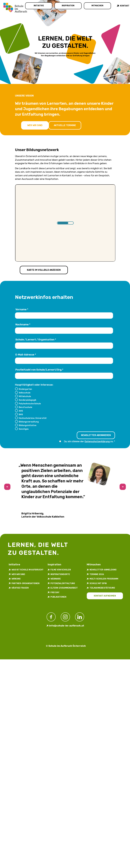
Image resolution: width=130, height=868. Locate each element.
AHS (21, 411)
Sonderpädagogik (28, 400)
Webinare (56, 579)
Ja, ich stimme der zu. (89, 442)
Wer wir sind (35, 124)
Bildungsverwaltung (29, 422)
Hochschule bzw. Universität (33, 418)
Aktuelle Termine (67, 124)
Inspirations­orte (60, 574)
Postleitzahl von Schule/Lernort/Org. (39, 370)
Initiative (39, 6)
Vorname (22, 310)
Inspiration (68, 6)
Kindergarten (25, 389)
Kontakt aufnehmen (105, 596)
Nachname (23, 325)
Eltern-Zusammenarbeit (64, 588)
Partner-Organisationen (26, 583)
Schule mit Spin (98, 583)
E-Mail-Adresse (26, 355)
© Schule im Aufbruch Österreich (66, 646)
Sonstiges (24, 429)
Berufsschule (25, 407)
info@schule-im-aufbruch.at (67, 626)
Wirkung (16, 579)
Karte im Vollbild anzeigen (45, 269)
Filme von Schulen (61, 570)
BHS (21, 414)
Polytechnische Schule (30, 404)
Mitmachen (97, 6)
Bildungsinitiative (28, 425)
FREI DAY (55, 592)
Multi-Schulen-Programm (104, 579)
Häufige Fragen (20, 588)
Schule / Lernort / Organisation (36, 340)
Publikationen (58, 597)
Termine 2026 (97, 574)
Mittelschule (25, 396)
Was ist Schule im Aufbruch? (27, 570)
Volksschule (25, 393)
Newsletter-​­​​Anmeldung (103, 570)
